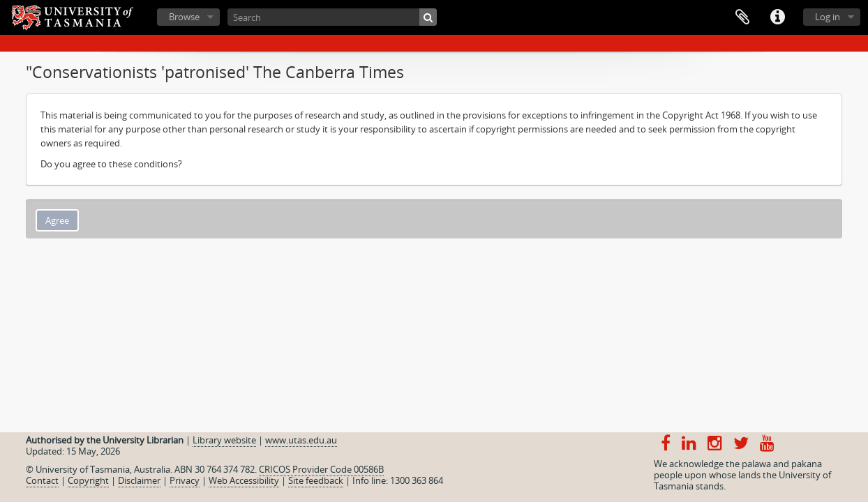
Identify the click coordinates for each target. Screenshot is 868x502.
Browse (184, 17)
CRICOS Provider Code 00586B (321, 469)
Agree (57, 220)
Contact (42, 480)
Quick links (777, 17)
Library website (224, 440)
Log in (828, 17)
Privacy (185, 480)
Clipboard (742, 17)
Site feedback (316, 480)
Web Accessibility (244, 480)
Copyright (88, 480)
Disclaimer (139, 480)
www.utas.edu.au (301, 440)
